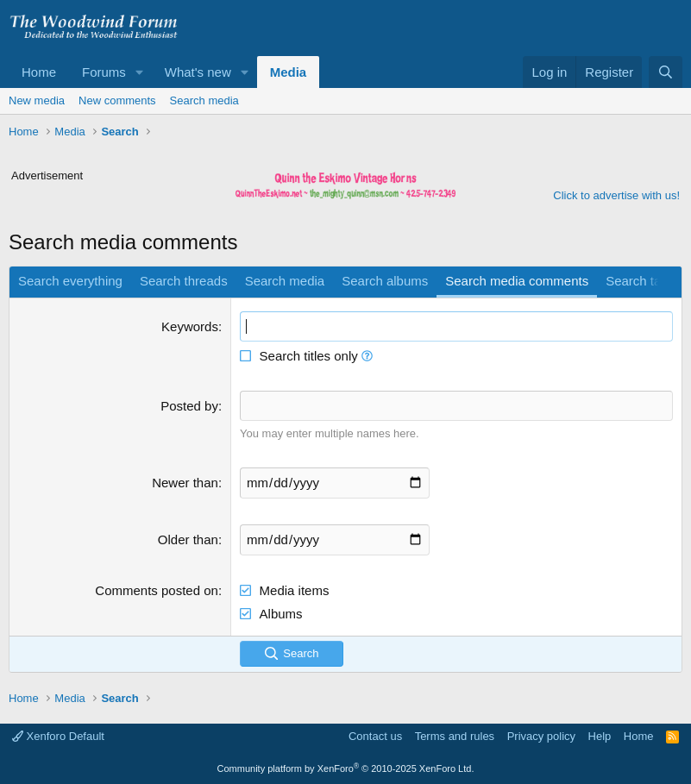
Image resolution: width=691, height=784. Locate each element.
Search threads (184, 281)
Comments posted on (157, 590)
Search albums (385, 281)
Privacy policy (541, 736)
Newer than (185, 483)
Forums (104, 72)
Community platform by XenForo (346, 768)
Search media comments (517, 281)
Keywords (190, 326)
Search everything (70, 281)
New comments (117, 100)
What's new (198, 72)
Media (289, 72)
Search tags (640, 281)
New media (37, 100)
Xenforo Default (58, 736)
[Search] (666, 72)
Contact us (375, 736)
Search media (204, 100)
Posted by (189, 406)
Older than (188, 539)
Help (600, 736)
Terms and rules (455, 736)
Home (39, 72)
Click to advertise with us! (616, 195)
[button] (140, 72)
